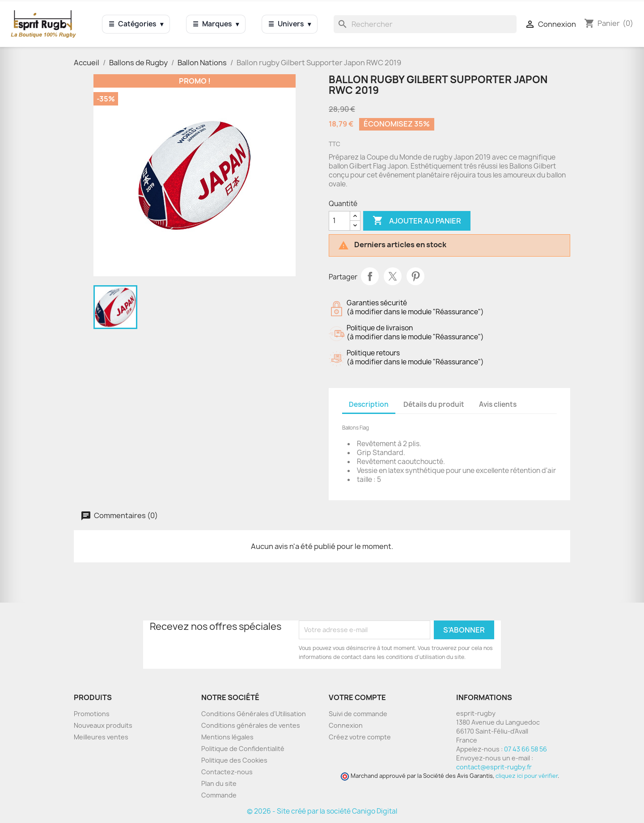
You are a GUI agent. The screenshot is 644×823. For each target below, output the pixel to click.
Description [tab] (369, 404)
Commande (219, 795)
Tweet (393, 276)
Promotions (92, 714)
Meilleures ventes (101, 737)
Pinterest (415, 276)
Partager (370, 276)
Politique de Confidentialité (243, 749)
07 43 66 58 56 (525, 749)
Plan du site (219, 783)
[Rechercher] (425, 24)
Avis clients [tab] (498, 404)
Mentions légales (227, 737)
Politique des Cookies (234, 760)
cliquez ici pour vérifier (527, 776)
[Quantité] (339, 221)
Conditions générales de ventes (251, 725)
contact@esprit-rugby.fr (494, 767)
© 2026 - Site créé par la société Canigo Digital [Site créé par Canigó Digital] (322, 811)
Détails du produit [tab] (434, 404)
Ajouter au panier (417, 221)
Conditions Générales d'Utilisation (254, 714)
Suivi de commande (358, 714)
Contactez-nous (227, 772)
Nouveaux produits (103, 725)
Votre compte (357, 697)
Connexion (346, 725)
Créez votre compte (360, 737)
